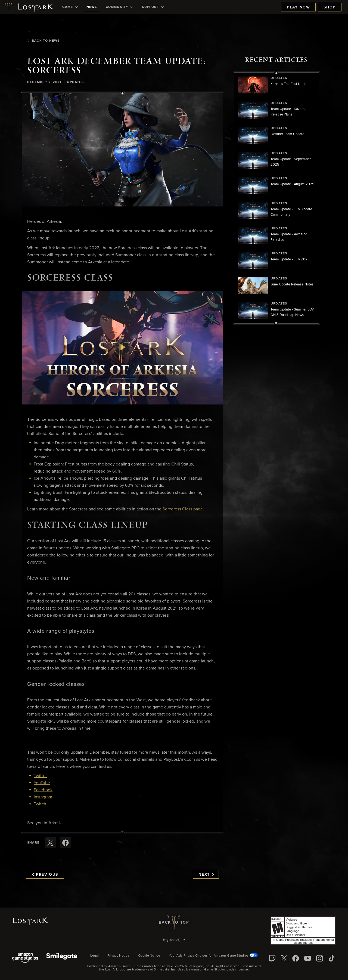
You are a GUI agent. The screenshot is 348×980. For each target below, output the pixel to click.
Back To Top (174, 923)
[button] (122, 150)
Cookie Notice (149, 956)
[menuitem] (70, 7)
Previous (45, 875)
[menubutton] (174, 940)
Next (206, 875)
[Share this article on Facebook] (66, 843)
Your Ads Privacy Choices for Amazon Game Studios (213, 956)
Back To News (43, 41)
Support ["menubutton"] (153, 7)
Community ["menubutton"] (120, 7)
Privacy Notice (118, 956)
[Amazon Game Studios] (25, 958)
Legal (94, 956)
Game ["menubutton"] (70, 7)
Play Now (298, 7)
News (92, 7)
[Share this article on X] (50, 843)
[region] (276, 198)
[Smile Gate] (62, 958)
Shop (330, 7)
